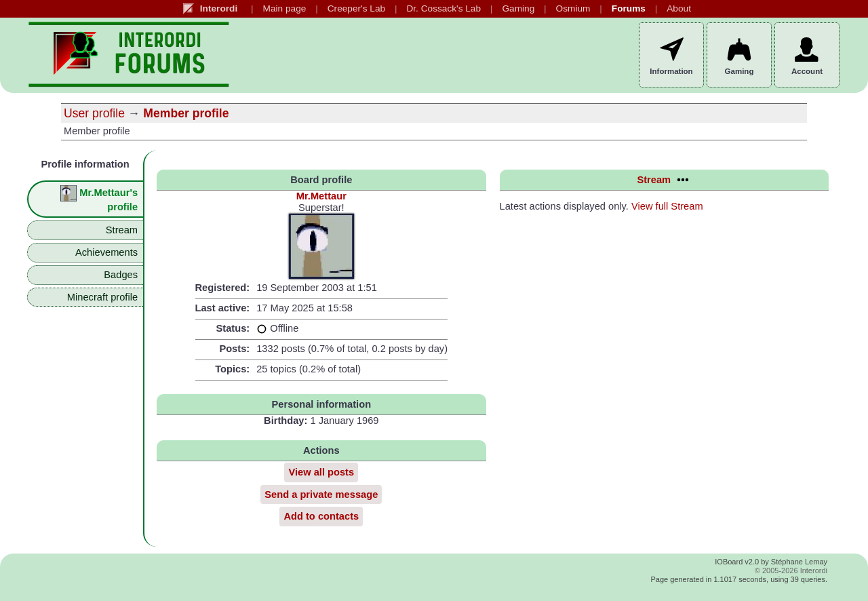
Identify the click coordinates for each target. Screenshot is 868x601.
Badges (121, 275)
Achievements (106, 252)
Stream (122, 230)
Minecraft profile (102, 297)
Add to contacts (321, 516)
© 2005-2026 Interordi (791, 570)
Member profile (186, 113)
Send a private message (321, 495)
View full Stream (667, 206)
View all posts (321, 472)
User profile (94, 113)
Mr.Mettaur (321, 196)
